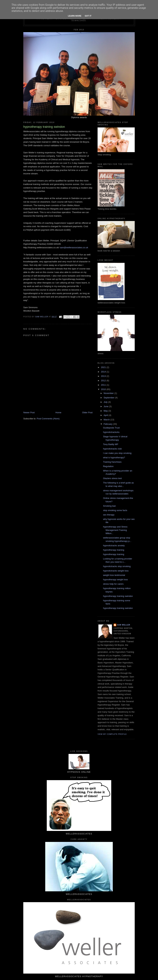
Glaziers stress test (112, 478)
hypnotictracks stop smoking (117, 566)
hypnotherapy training (114, 550)
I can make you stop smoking (117, 453)
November (109, 393)
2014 (104, 372)
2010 (104, 389)
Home (58, 412)
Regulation (108, 466)
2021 (104, 367)
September (109, 398)
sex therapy (109, 515)
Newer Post (29, 412)
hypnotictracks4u (111, 432)
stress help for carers (113, 584)
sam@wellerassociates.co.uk (74, 247)
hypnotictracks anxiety (114, 546)
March (107, 420)
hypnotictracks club (112, 449)
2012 (104, 381)
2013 (104, 376)
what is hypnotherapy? (114, 458)
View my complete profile (112, 734)
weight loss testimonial (114, 575)
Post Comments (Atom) (48, 419)
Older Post (87, 412)
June (106, 406)
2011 (104, 385)
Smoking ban (109, 506)
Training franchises (112, 462)
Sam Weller (124, 625)
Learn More (75, 16)
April (106, 415)
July (106, 402)
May (106, 411)
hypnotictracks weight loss (116, 571)
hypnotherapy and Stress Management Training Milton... (115, 530)
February (108, 424)
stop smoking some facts (115, 510)
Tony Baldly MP (111, 444)
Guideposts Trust (111, 428)
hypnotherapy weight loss (115, 580)
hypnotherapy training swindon (118, 596)
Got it (88, 16)
